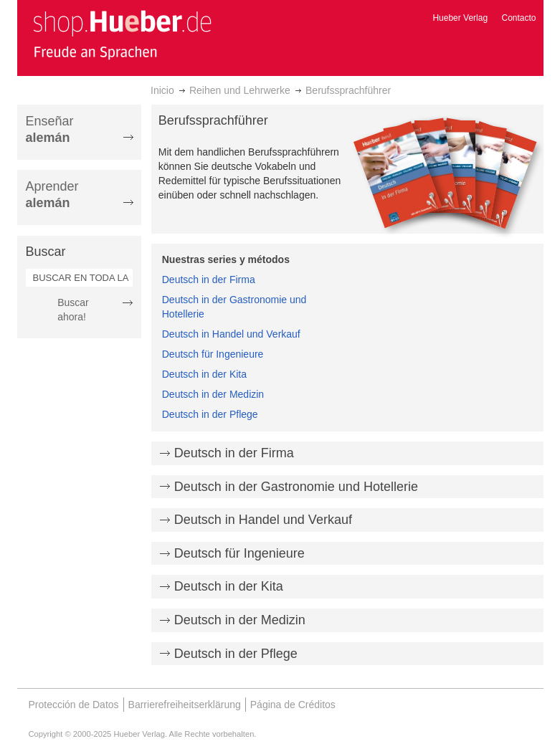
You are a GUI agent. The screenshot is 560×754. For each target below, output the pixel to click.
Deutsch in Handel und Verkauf (231, 334)
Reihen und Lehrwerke (240, 90)
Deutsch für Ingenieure (213, 354)
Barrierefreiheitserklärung (185, 705)
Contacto (518, 18)
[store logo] (122, 34)
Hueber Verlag (460, 18)
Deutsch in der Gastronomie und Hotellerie (296, 487)
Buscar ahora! (73, 310)
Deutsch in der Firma (209, 280)
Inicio (162, 90)
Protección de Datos (74, 705)
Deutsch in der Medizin (213, 394)
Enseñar (50, 129)
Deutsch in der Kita (204, 374)
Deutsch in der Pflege (210, 414)
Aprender (52, 195)
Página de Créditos (293, 705)
